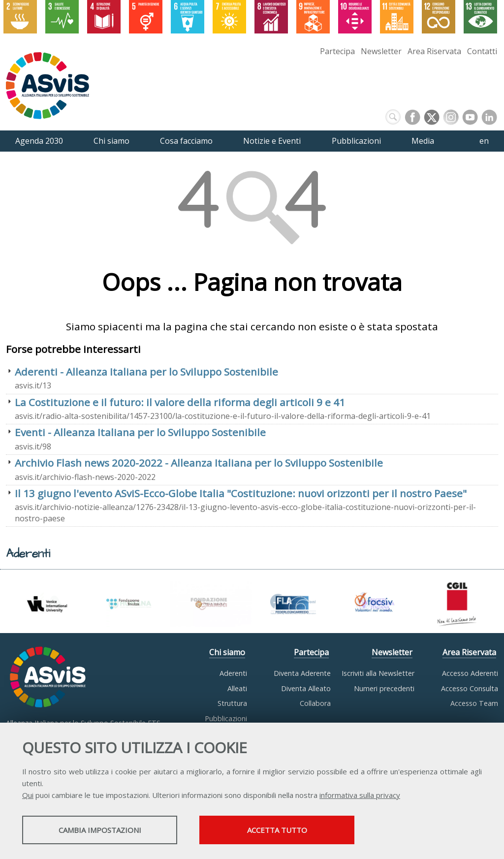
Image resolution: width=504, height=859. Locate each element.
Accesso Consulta (470, 688)
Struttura (232, 703)
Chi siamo (227, 652)
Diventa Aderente (302, 673)
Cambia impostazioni (100, 830)
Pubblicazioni (226, 718)
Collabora (315, 703)
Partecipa (337, 51)
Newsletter (381, 51)
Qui (28, 795)
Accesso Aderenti (470, 673)
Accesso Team (474, 703)
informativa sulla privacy (360, 795)
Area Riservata (434, 51)
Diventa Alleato (306, 688)
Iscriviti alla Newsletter (378, 673)
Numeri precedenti (384, 688)
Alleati (237, 688)
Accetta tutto (277, 830)
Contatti (482, 51)
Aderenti (233, 673)
